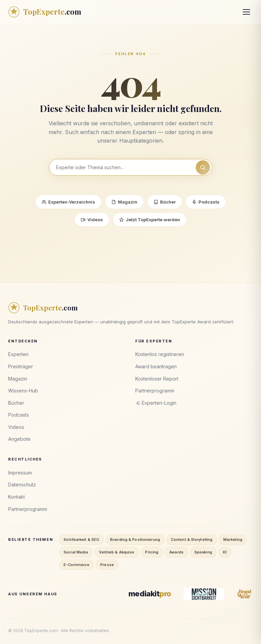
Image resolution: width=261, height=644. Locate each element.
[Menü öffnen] (246, 12)
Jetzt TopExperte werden (150, 220)
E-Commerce (76, 565)
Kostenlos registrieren (160, 354)
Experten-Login (156, 403)
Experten (18, 354)
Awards (176, 552)
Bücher (165, 202)
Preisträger (21, 366)
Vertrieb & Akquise (117, 552)
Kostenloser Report (157, 379)
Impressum (20, 473)
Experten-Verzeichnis (68, 202)
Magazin (124, 202)
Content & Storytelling (192, 540)
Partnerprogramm (155, 391)
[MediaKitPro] (150, 594)
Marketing (233, 540)
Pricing (152, 552)
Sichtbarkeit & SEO (81, 540)
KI (225, 552)
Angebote (19, 439)
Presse (107, 565)
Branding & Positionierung (135, 540)
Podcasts (206, 202)
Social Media (76, 552)
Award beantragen (156, 366)
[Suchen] (203, 167)
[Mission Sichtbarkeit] (204, 594)
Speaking (203, 552)
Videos (92, 220)
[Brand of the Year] (245, 594)
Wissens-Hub (23, 391)
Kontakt (16, 497)
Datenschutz (22, 485)
